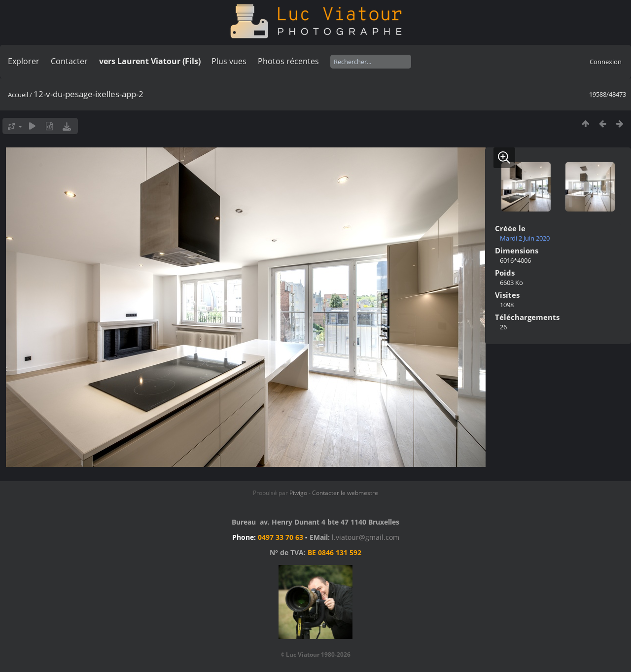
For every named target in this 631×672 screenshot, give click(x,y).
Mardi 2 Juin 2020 (525, 238)
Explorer (24, 61)
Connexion (606, 62)
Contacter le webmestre (345, 493)
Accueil (18, 95)
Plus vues (229, 61)
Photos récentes (288, 61)
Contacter (69, 61)
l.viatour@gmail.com (366, 537)
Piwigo (298, 493)
